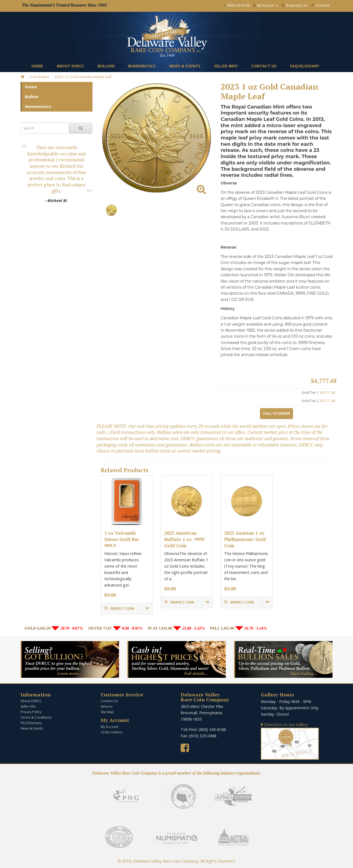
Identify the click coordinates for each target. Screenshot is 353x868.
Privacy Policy (31, 712)
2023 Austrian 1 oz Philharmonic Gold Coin (245, 539)
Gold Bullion (39, 77)
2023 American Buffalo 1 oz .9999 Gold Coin (184, 539)
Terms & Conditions (36, 717)
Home (37, 66)
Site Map (107, 712)
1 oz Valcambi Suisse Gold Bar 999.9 (122, 539)
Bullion (106, 66)
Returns (107, 706)
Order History (112, 732)
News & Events (185, 66)
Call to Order (277, 414)
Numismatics (142, 66)
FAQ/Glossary (305, 66)
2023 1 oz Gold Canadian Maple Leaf (83, 77)
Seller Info (226, 66)
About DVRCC (70, 66)
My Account (110, 727)
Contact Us (264, 66)
